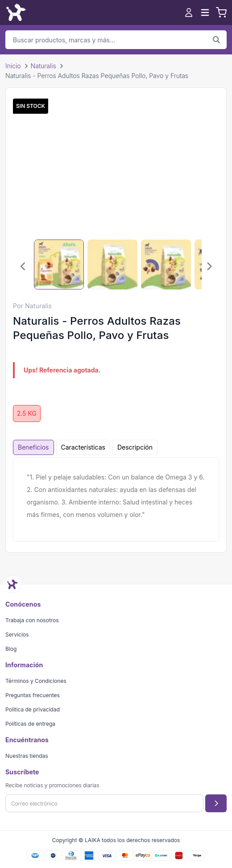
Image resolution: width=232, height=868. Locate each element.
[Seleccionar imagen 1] (59, 265)
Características (83, 447)
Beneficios (33, 447)
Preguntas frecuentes (33, 695)
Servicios (17, 634)
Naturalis (43, 66)
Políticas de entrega (30, 724)
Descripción (135, 447)
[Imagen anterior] (23, 266)
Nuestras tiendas (27, 756)
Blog (11, 649)
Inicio (13, 66)
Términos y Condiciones (36, 681)
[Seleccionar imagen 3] (166, 265)
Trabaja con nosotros (32, 620)
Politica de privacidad (33, 709)
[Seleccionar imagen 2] (112, 265)
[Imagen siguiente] (209, 266)
